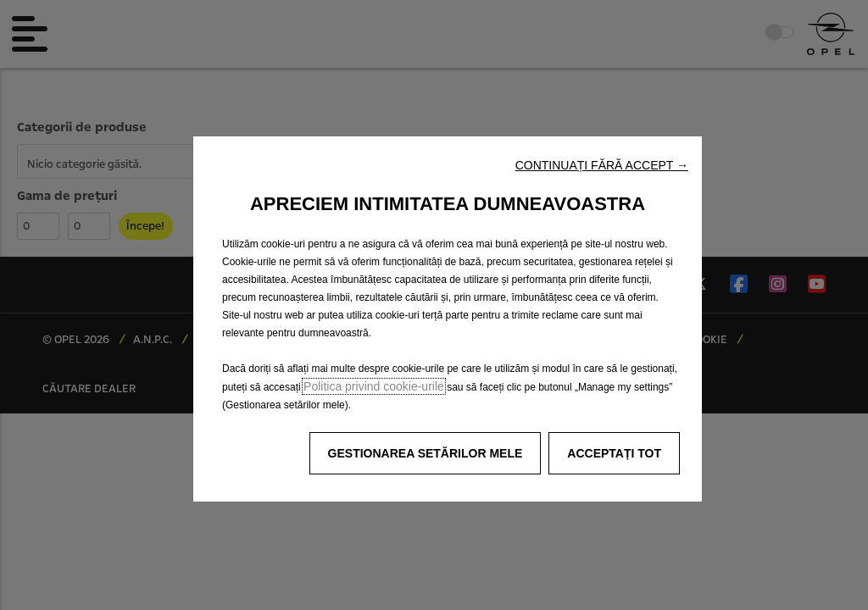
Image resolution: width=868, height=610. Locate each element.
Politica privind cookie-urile (374, 386)
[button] (602, 165)
